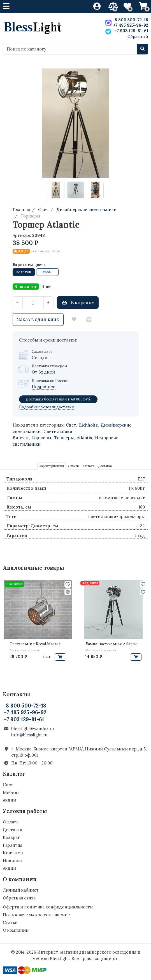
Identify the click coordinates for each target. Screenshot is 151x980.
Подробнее (44, 387)
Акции (9, 800)
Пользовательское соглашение (36, 915)
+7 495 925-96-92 (131, 25)
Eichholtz (88, 425)
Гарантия (13, 845)
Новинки (12, 861)
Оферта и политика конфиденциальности (48, 907)
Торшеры (41, 438)
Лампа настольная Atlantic (111, 644)
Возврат (11, 837)
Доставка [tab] (105, 466)
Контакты (13, 853)
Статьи (10, 922)
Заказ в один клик (38, 319)
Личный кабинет (21, 890)
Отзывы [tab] (74, 466)
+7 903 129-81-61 (131, 31)
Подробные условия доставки (46, 407)
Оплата (11, 822)
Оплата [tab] (89, 466)
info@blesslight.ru (29, 735)
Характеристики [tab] (52, 466)
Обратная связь (19, 898)
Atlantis (84, 438)
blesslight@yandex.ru (32, 728)
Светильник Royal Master (35, 644)
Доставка (12, 830)
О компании (16, 930)
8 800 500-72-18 (131, 20)
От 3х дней (43, 372)
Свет (71, 425)
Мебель (11, 792)
